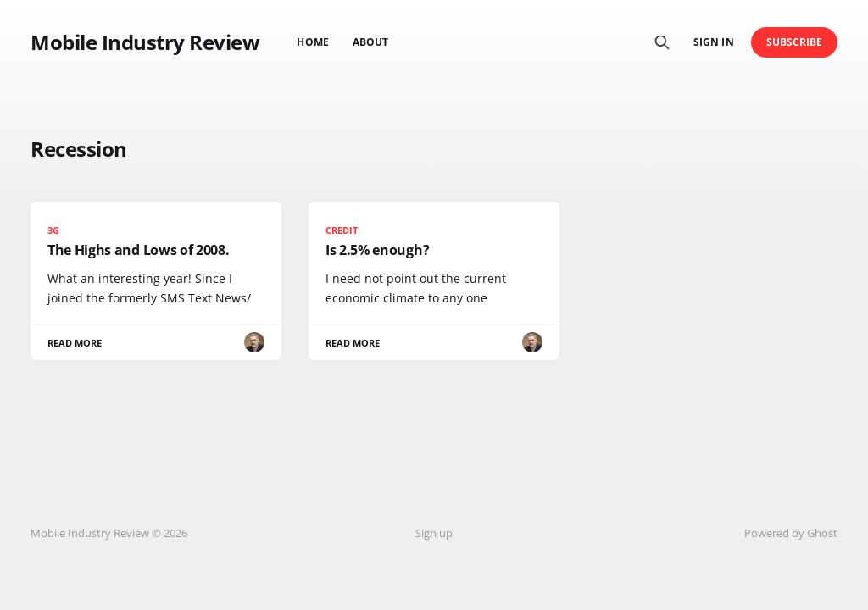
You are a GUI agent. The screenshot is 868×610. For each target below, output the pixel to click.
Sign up (434, 533)
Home (312, 42)
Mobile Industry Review (145, 42)
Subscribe (795, 42)
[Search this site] (662, 42)
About (370, 42)
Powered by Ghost (791, 533)
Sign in (713, 42)
